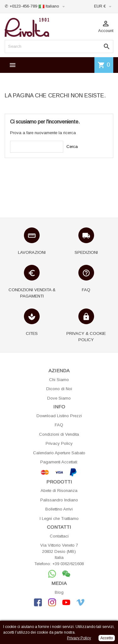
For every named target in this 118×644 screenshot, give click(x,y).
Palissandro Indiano (59, 500)
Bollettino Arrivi (59, 509)
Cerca (72, 147)
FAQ (59, 425)
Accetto (107, 638)
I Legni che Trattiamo (59, 518)
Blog (59, 592)
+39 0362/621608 (68, 564)
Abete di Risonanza (59, 491)
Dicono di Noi (59, 389)
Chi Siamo (59, 380)
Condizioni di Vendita (59, 434)
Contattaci (59, 536)
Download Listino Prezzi (59, 416)
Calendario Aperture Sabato (59, 453)
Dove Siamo (59, 398)
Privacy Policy (59, 443)
